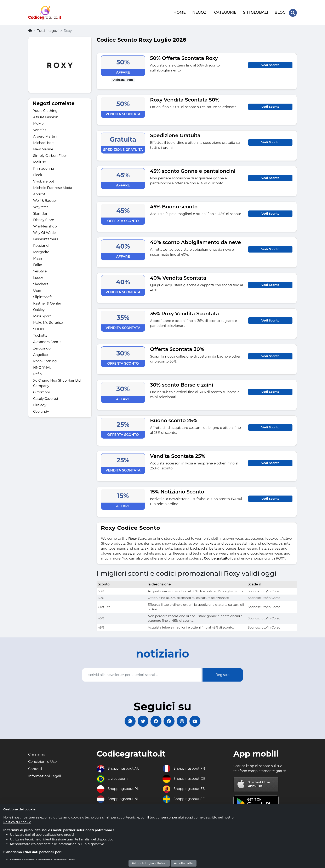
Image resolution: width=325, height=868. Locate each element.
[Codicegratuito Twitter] (141, 721)
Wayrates (41, 206)
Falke (38, 264)
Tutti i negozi (48, 30)
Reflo (37, 373)
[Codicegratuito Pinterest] (170, 721)
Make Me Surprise (48, 321)
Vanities (40, 129)
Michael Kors (44, 142)
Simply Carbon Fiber (50, 154)
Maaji (38, 257)
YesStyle (40, 270)
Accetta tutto (184, 863)
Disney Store (44, 219)
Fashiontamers (45, 238)
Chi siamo (37, 755)
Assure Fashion (46, 116)
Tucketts (40, 334)
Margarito (41, 251)
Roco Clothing (45, 360)
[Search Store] (293, 12)
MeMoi (39, 122)
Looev (38, 276)
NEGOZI (199, 12)
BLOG (280, 12)
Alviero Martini (45, 135)
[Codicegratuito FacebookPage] (155, 721)
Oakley (39, 309)
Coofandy (41, 410)
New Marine (43, 148)
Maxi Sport (42, 315)
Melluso (40, 161)
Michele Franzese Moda (53, 187)
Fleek (38, 174)
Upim (38, 289)
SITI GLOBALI (255, 12)
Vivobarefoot (44, 180)
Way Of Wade (44, 232)
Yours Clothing (45, 109)
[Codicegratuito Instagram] (184, 721)
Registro (223, 674)
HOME (179, 12)
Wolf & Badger (45, 199)
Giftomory (41, 391)
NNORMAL (42, 366)
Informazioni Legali (46, 778)
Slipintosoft (42, 296)
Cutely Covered (46, 397)
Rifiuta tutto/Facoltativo (149, 863)
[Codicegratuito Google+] (126, 721)
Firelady (40, 404)
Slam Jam (41, 212)
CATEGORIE (225, 12)
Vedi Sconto (270, 64)
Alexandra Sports (47, 341)
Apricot (39, 193)
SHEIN (38, 328)
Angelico (40, 354)
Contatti (36, 770)
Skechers (41, 283)
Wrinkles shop (45, 225)
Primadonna (44, 167)
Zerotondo (42, 347)
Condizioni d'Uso (44, 762)
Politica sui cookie (17, 822)
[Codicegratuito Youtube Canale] (199, 721)
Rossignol (41, 244)
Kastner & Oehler (47, 302)
